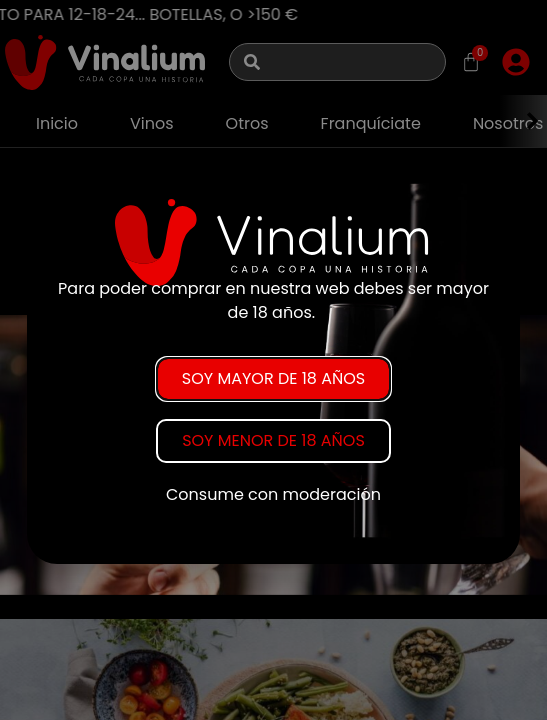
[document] (273, 360)
